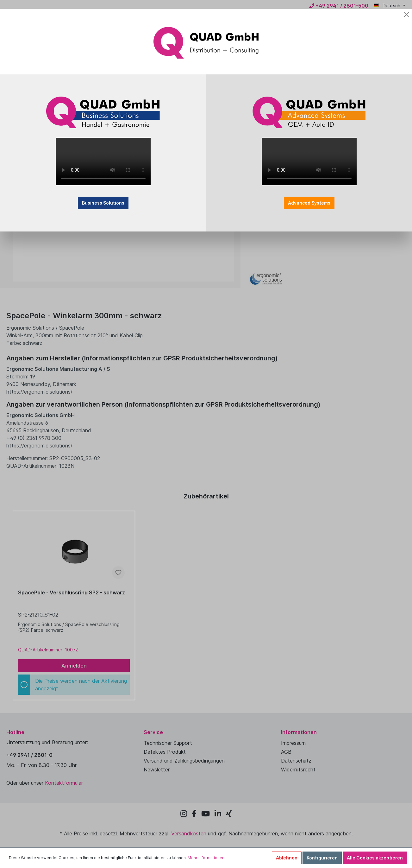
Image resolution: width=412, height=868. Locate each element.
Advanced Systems (309, 203)
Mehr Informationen (206, 858)
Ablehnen (287, 858)
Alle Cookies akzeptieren (375, 858)
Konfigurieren (322, 858)
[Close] (406, 15)
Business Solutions (103, 203)
